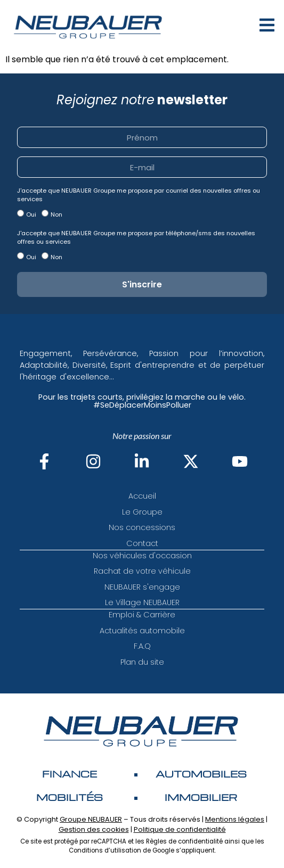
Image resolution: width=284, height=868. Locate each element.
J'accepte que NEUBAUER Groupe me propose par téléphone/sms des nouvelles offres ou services (136, 237)
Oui (31, 214)
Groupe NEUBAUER (91, 819)
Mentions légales (235, 819)
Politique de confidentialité (180, 829)
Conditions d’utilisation (105, 850)
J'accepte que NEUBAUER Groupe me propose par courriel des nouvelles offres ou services (139, 195)
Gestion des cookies (94, 829)
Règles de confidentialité (184, 841)
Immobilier (201, 797)
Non (56, 214)
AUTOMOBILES (201, 774)
